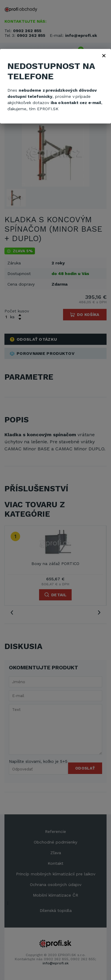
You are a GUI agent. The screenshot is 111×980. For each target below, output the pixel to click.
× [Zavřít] (104, 55)
